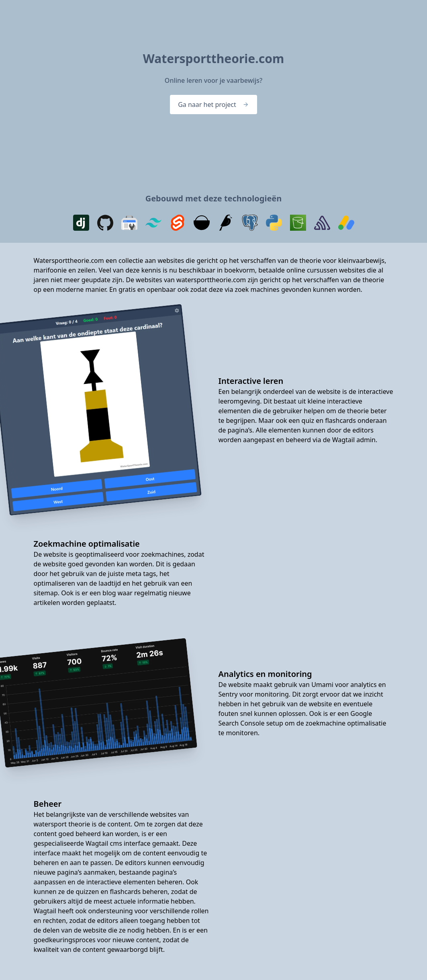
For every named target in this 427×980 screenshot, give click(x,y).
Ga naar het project (213, 105)
